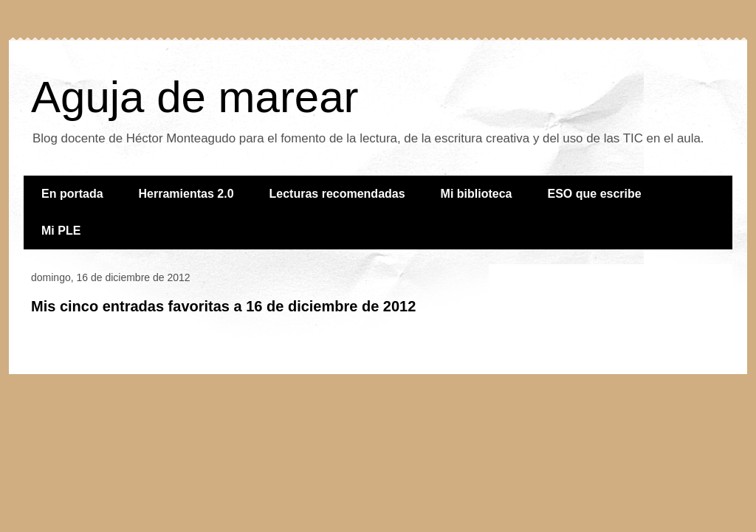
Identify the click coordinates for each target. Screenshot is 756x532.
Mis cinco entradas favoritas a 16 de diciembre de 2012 (223, 306)
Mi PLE (61, 231)
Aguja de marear (195, 97)
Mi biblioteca (477, 194)
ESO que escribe (595, 194)
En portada (72, 194)
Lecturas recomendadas (337, 194)
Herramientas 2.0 (186, 194)
